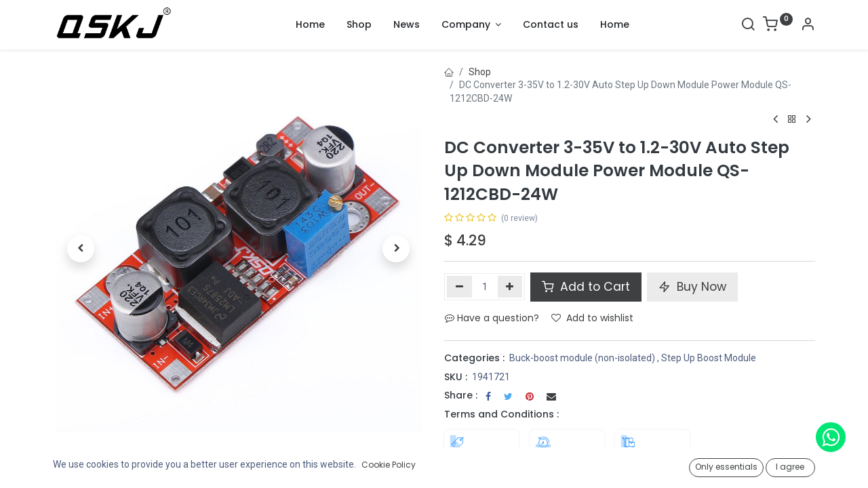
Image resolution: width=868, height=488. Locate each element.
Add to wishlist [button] (592, 318)
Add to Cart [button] (586, 287)
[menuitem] (310, 25)
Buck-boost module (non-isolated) (582, 358)
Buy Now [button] (692, 287)
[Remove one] (459, 287)
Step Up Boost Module (709, 358)
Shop (480, 72)
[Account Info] (808, 26)
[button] (81, 249)
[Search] (748, 26)
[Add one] (510, 287)
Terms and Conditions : (501, 414)
